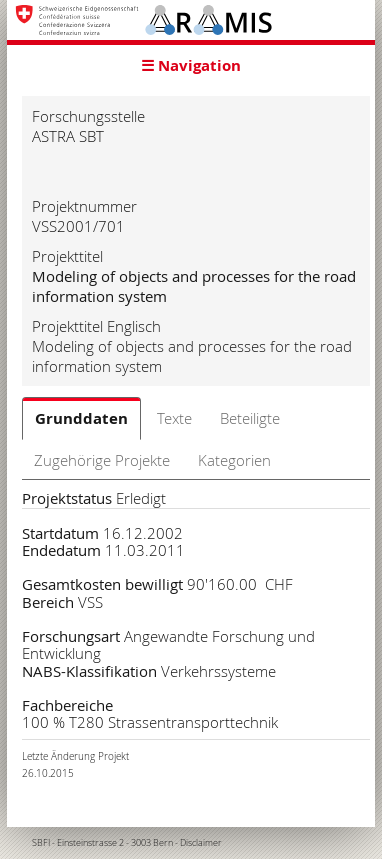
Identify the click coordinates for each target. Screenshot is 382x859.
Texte (174, 418)
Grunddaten (81, 418)
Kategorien (234, 460)
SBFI (41, 843)
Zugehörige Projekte (102, 460)
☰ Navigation (191, 65)
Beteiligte (250, 418)
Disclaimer (201, 843)
